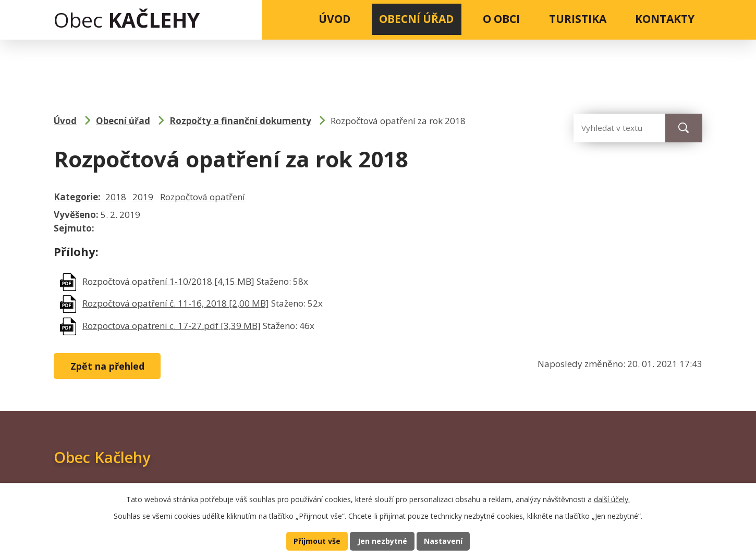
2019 (143, 197)
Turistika (578, 19)
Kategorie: (77, 197)
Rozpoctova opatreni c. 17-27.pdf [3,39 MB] (172, 325)
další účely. (612, 498)
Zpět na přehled (109, 366)
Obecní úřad (416, 19)
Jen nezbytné (382, 541)
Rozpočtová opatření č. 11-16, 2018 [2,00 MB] (176, 303)
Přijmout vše (316, 541)
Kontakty (665, 19)
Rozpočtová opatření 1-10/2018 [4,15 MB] (168, 281)
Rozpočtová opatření (203, 197)
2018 (116, 197)
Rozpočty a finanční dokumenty (240, 121)
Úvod (334, 19)
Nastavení (445, 541)
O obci (501, 19)
